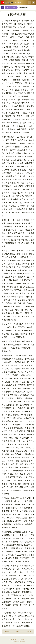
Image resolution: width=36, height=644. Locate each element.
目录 (18, 631)
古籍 (14, 7)
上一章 (7, 631)
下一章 (29, 631)
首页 (8, 7)
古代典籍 (18, 2)
